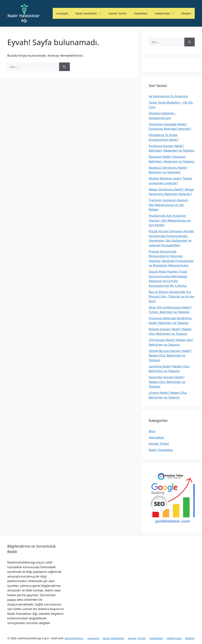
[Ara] (64, 67)
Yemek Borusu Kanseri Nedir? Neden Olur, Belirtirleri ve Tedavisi (170, 355)
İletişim (186, 13)
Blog (152, 431)
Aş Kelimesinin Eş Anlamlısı (168, 96)
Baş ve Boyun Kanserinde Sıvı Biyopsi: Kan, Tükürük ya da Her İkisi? (172, 296)
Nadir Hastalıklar (90, 13)
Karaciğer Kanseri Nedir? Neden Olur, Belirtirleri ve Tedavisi (167, 382)
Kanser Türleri (118, 13)
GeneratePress (74, 638)
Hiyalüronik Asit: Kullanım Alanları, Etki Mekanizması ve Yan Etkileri (170, 220)
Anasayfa (62, 13)
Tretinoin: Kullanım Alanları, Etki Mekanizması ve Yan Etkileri (169, 205)
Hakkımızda (166, 13)
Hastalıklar (141, 13)
